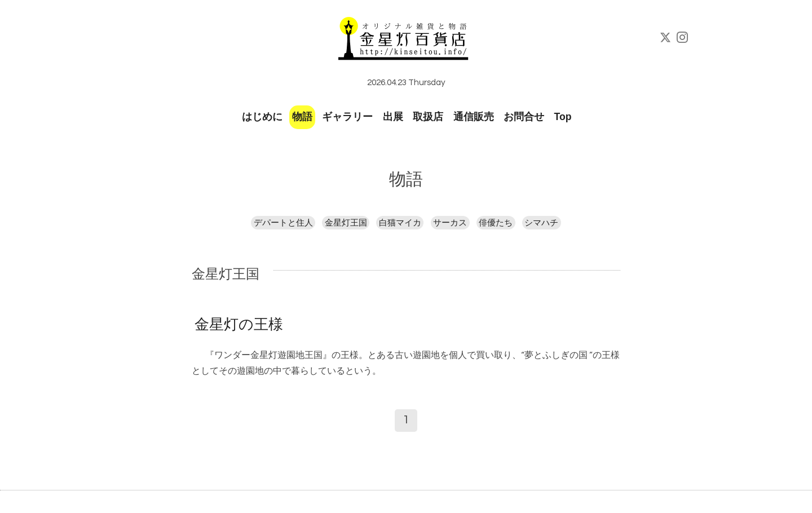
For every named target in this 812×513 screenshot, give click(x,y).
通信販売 (474, 117)
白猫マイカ (400, 223)
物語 (302, 117)
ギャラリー (347, 117)
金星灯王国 (346, 223)
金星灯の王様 (239, 325)
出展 (393, 117)
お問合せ (524, 117)
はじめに (262, 117)
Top (563, 117)
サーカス (450, 223)
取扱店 (428, 117)
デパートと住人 (283, 223)
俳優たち (496, 223)
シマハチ (541, 223)
